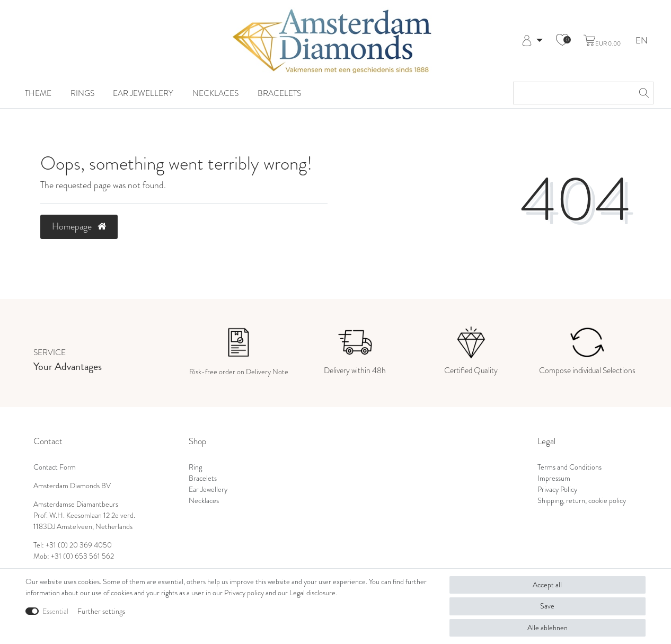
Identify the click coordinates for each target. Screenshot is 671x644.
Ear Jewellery (143, 93)
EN (642, 41)
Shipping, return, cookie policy (582, 500)
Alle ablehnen (548, 628)
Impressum (554, 478)
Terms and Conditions (570, 467)
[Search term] (573, 93)
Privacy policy (244, 593)
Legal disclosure (312, 593)
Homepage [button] (79, 226)
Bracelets (279, 93)
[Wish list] (562, 41)
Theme (38, 93)
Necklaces (215, 93)
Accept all (547, 585)
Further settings (101, 611)
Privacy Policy (557, 489)
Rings (82, 93)
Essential (55, 611)
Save (547, 606)
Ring (195, 467)
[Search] (642, 93)
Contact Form (55, 467)
